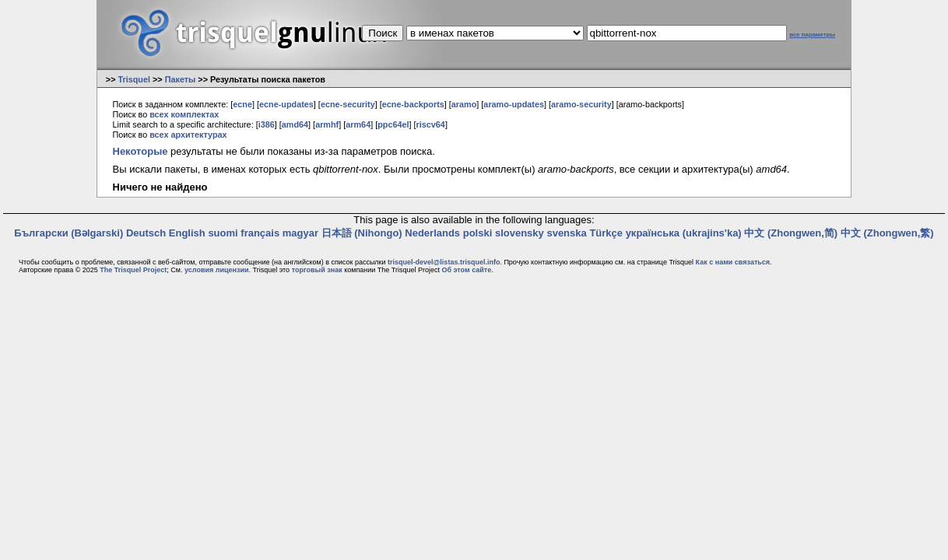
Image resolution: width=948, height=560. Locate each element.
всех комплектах (184, 114)
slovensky (520, 233)
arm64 (358, 124)
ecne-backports (413, 104)
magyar (300, 233)
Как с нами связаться (733, 262)
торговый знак (317, 270)
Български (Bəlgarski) (68, 233)
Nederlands (432, 233)
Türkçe (606, 233)
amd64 (295, 124)
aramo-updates (514, 104)
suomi (223, 233)
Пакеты (181, 79)
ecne (242, 104)
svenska (566, 233)
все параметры (812, 35)
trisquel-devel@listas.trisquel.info (444, 262)
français (260, 233)
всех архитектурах (188, 135)
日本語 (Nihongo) (362, 233)
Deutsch (146, 233)
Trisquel (134, 79)
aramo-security (581, 104)
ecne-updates (286, 104)
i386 (267, 124)
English (187, 233)
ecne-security (348, 104)
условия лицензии (216, 270)
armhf (327, 124)
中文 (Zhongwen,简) (791, 233)
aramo (464, 104)
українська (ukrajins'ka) (684, 233)
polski (478, 233)
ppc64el (393, 124)
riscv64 (431, 124)
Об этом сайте (466, 270)
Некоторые (140, 151)
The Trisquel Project (133, 270)
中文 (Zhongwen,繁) (887, 233)
